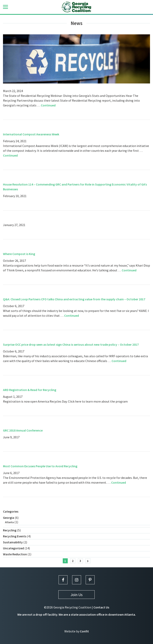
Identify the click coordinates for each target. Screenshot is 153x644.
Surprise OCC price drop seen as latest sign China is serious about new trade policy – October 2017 (71, 344)
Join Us (76, 595)
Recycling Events (15, 536)
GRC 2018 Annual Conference (23, 430)
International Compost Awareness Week (31, 134)
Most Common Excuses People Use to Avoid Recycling (40, 466)
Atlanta (9, 522)
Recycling (10, 530)
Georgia (9, 518)
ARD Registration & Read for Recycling (30, 390)
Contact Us (101, 607)
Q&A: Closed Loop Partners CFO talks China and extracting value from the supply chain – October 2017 (74, 299)
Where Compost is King (19, 254)
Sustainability (13, 542)
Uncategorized (13, 548)
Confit (84, 631)
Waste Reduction (15, 554)
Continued (48, 105)
